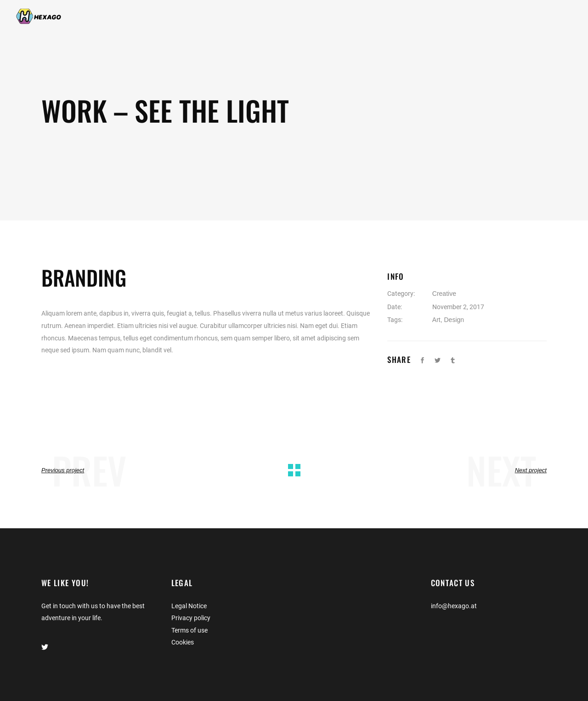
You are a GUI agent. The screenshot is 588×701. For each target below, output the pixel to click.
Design (454, 320)
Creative (444, 294)
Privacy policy (191, 618)
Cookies (183, 642)
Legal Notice (189, 606)
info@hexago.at (454, 606)
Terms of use (189, 630)
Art (436, 320)
